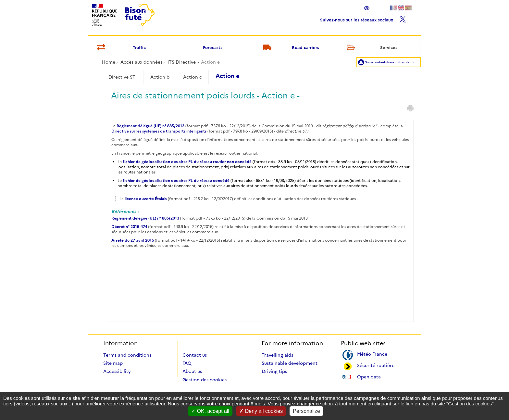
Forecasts (213, 47)
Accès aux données (141, 62)
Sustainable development (290, 363)
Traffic (120, 48)
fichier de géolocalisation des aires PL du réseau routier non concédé (187, 162)
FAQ (187, 363)
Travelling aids (277, 355)
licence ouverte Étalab (146, 199)
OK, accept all (210, 411)
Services (371, 48)
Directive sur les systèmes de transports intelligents (159, 131)
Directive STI (123, 77)
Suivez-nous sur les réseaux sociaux (363, 18)
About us (192, 371)
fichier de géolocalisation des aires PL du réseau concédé (176, 180)
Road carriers (290, 48)
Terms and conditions (127, 355)
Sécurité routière (376, 365)
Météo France (372, 354)
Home (108, 62)
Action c (192, 77)
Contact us (195, 355)
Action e (227, 76)
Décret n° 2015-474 (129, 227)
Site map (113, 363)
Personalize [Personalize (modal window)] (306, 411)
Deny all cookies (261, 411)
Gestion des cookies (205, 380)
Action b (160, 77)
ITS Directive (182, 62)
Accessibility (117, 371)
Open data (369, 376)
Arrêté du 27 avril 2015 (133, 240)
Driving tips (274, 371)
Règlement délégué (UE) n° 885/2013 (151, 126)
